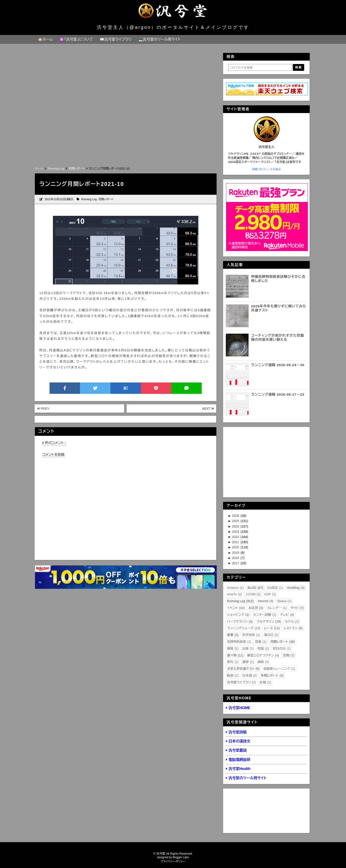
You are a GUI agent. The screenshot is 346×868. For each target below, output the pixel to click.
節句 (233, 662)
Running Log (89, 199)
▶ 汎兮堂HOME (238, 708)
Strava (284, 601)
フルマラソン (269, 621)
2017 (236, 563)
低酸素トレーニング (279, 669)
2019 (236, 553)
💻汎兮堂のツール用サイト (159, 39)
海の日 (271, 635)
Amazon (235, 588)
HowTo (234, 594)
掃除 (263, 662)
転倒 (233, 676)
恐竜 (261, 642)
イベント (236, 608)
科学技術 (251, 635)
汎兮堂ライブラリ (241, 682)
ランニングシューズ (244, 628)
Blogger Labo (181, 857)
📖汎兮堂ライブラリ (116, 39)
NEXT (208, 409)
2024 (236, 526)
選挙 (248, 662)
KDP (270, 594)
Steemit (265, 601)
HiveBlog (296, 588)
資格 (233, 649)
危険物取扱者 (239, 642)
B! (126, 388)
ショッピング (238, 615)
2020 (236, 547)
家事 (233, 635)
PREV (43, 409)
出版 (248, 649)
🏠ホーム (45, 39)
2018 (236, 558)
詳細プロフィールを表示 (267, 169)
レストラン (293, 628)
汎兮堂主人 (266, 147)
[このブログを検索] (260, 67)
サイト (297, 608)
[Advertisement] (125, 131)
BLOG (255, 588)
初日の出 (282, 649)
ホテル (292, 621)
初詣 (263, 649)
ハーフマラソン (240, 621)
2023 (236, 532)
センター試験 (265, 615)
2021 (236, 542)
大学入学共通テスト (243, 669)
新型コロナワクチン (263, 655)
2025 (236, 521)
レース (272, 628)
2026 (236, 516)
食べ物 (235, 655)
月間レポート (106, 199)
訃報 (265, 682)
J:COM (253, 594)
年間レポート (272, 676)
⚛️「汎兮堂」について (76, 39)
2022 (236, 537)
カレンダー (277, 608)
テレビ (287, 615)
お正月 (256, 608)
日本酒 (249, 676)
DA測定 (275, 588)
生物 (289, 655)
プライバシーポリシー (173, 861)
